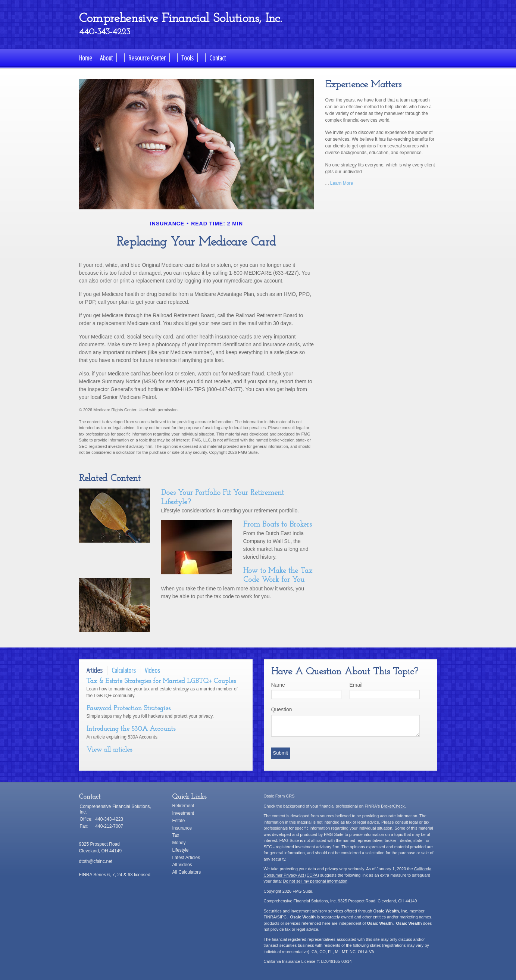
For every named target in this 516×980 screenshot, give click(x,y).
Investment (183, 813)
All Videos (182, 865)
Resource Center (147, 58)
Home (86, 58)
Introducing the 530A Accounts (131, 729)
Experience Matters (363, 85)
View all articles (109, 750)
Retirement (183, 806)
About (106, 58)
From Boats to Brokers (278, 525)
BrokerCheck (393, 806)
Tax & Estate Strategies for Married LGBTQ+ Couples (161, 681)
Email (356, 685)
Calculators (124, 670)
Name (278, 685)
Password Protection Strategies (129, 709)
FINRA (270, 917)
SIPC (282, 917)
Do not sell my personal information (315, 881)
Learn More (342, 183)
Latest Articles (186, 858)
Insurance (182, 828)
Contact (218, 58)
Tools (187, 58)
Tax (176, 835)
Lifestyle (181, 850)
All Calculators (187, 872)
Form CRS (285, 796)
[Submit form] (281, 753)
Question (282, 709)
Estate (179, 821)
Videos (152, 670)
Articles (95, 670)
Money (179, 843)
